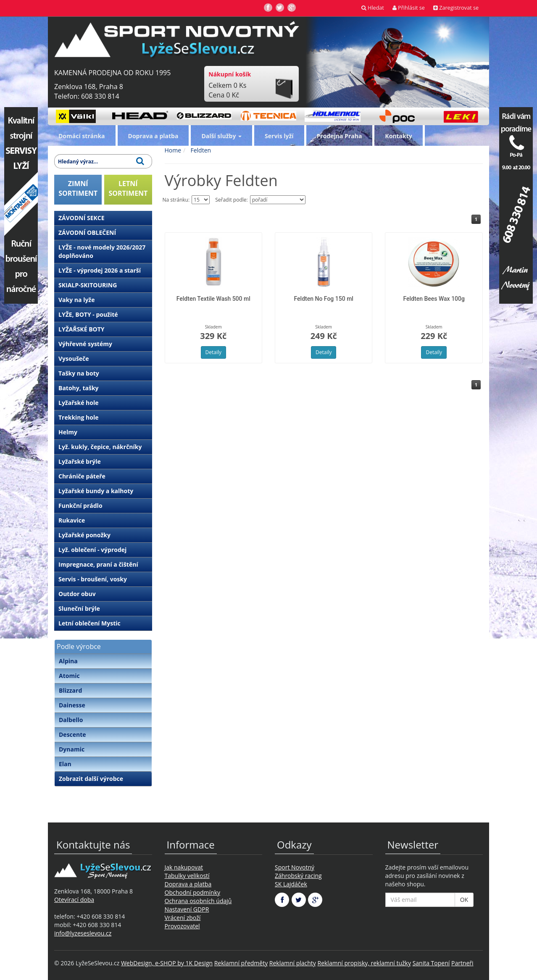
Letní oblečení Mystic (89, 623)
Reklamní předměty (241, 963)
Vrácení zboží (183, 918)
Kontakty (398, 136)
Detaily (213, 352)
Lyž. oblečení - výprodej (92, 550)
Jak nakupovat (184, 867)
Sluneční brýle (79, 608)
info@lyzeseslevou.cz (83, 933)
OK (464, 900)
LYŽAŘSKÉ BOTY (82, 329)
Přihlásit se (409, 8)
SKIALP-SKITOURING (88, 285)
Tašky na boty (79, 373)
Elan (65, 764)
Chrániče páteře (82, 476)
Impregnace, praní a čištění (98, 564)
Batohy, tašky (79, 388)
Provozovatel (182, 926)
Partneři (462, 963)
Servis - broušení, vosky (93, 579)
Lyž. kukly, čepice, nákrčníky (100, 447)
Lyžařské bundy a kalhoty (96, 491)
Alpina (68, 661)
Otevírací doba (74, 900)
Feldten (200, 150)
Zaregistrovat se (456, 8)
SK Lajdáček (291, 884)
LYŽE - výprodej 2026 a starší (100, 270)
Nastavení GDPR (187, 909)
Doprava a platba (153, 136)
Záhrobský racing (298, 876)
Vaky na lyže (76, 300)
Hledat (373, 8)
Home (173, 150)
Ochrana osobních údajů (198, 901)
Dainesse (72, 705)
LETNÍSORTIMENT (128, 188)
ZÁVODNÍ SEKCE (82, 218)
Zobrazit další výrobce (91, 779)
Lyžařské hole (78, 403)
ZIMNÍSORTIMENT (78, 188)
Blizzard (70, 690)
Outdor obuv (77, 594)
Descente (72, 734)
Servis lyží (279, 136)
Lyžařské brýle (80, 461)
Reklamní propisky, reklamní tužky (364, 963)
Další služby (221, 136)
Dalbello (71, 720)
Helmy (68, 432)
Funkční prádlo (80, 506)
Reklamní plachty (293, 963)
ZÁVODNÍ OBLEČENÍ (87, 233)
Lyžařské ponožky (84, 535)
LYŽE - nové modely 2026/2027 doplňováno (102, 251)
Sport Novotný (295, 867)
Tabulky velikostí (187, 876)
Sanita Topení (431, 963)
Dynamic (72, 749)
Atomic (69, 676)
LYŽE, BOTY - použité (88, 314)
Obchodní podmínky (193, 892)
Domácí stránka (82, 136)
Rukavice (72, 520)
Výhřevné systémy (85, 344)
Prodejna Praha (340, 136)
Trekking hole (79, 417)
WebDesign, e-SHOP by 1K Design (167, 963)
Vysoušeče (74, 359)
